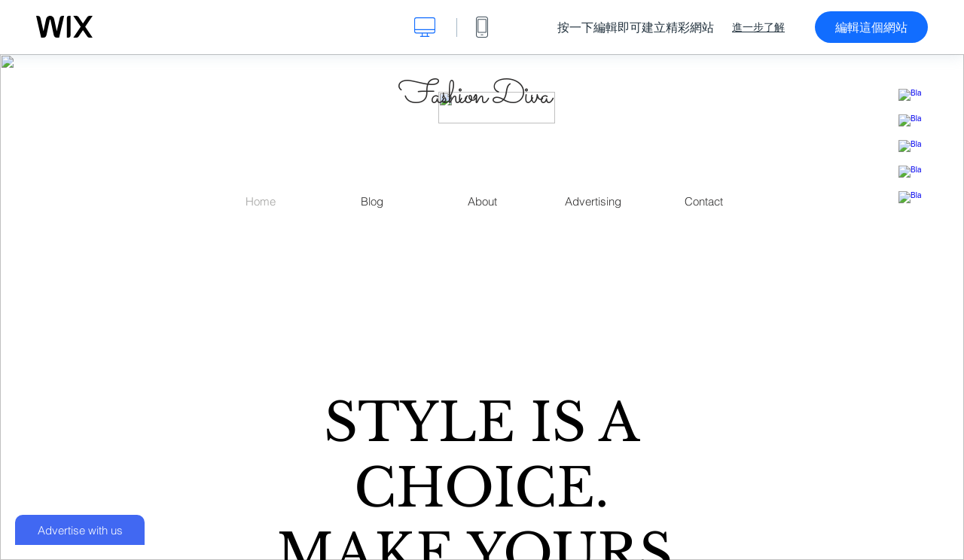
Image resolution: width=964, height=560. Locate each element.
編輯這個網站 (871, 27)
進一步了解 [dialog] (758, 27)
